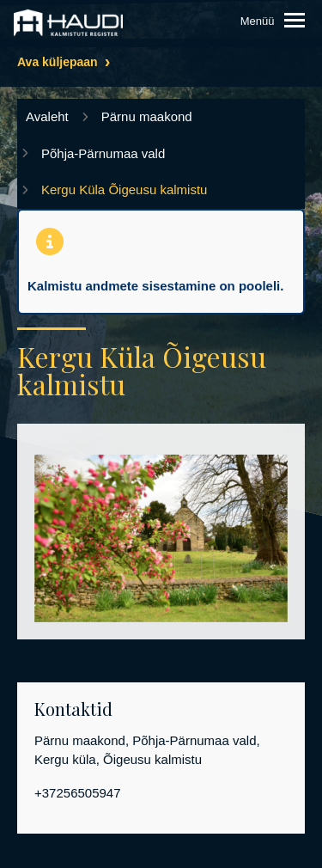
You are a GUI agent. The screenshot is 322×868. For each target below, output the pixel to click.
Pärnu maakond (147, 116)
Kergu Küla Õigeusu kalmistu (124, 189)
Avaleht (47, 116)
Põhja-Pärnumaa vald (103, 153)
